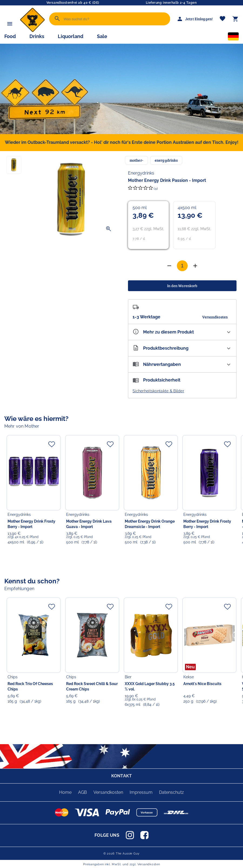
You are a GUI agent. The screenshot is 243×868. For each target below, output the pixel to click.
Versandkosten (108, 792)
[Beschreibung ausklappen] (182, 348)
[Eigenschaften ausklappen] (182, 332)
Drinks (37, 36)
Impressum (141, 792)
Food (10, 36)
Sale (102, 36)
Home (65, 792)
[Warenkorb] (235, 19)
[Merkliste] (222, 19)
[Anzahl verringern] (195, 266)
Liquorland (71, 36)
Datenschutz (171, 792)
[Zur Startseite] (32, 31)
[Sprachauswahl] (233, 38)
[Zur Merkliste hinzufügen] (52, 444)
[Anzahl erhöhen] (169, 266)
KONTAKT (122, 776)
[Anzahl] (182, 266)
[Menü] (10, 24)
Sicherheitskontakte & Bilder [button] (158, 391)
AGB (82, 792)
